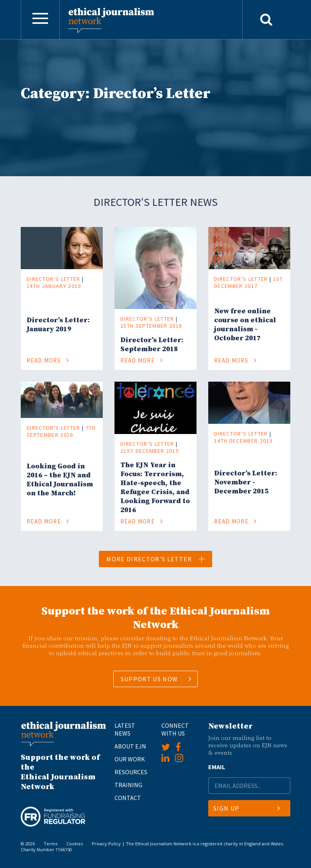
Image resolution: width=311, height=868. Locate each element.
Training (128, 785)
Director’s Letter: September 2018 (152, 345)
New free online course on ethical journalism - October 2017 (245, 325)
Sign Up (247, 808)
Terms (51, 844)
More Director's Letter (156, 559)
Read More (48, 360)
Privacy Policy (106, 844)
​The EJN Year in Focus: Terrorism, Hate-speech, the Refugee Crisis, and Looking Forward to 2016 (155, 488)
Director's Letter (54, 279)
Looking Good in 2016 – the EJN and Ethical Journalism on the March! (60, 480)
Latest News (125, 729)
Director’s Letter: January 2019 (58, 325)
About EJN (130, 746)
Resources (131, 772)
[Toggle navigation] (40, 20)
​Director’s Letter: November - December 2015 (246, 482)
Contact (128, 798)
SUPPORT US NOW (149, 679)
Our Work (130, 759)
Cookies (75, 844)
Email (220, 767)
